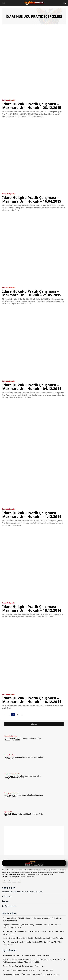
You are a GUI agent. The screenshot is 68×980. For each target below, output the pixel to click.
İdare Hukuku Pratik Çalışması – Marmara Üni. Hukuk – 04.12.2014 (32, 387)
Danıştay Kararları (11, 793)
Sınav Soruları (10, 755)
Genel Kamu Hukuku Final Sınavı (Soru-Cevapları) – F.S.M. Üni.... (24, 758)
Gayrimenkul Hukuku (12, 774)
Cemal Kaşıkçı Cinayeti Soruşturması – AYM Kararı (23, 966)
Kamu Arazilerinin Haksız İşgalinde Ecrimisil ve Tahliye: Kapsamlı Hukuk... (23, 777)
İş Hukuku (8, 812)
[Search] (65, 3)
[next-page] (22, 715)
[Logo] (34, 863)
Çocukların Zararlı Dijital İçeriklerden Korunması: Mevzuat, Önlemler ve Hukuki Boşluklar (32, 919)
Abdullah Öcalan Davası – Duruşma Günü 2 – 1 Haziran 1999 (28, 970)
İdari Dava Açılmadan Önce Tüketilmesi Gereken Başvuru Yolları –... (24, 796)
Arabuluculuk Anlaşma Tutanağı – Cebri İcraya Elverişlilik (26, 955)
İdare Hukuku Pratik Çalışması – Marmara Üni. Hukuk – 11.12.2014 (32, 515)
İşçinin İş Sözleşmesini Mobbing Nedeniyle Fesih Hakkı (24, 815)
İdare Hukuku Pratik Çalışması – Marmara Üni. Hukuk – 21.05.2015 (32, 293)
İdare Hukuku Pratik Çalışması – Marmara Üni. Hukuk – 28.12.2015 (32, 106)
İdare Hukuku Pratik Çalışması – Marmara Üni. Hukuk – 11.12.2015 (23, 739)
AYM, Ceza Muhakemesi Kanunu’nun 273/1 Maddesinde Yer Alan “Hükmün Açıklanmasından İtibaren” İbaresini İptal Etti (34, 961)
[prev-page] (4, 715)
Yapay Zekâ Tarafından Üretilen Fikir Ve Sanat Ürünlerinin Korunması (31, 974)
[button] (4, 3)
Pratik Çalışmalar (9, 100)
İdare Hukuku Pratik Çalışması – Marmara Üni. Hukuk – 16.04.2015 (32, 199)
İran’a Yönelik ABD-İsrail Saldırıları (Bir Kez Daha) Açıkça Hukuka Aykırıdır (33, 938)
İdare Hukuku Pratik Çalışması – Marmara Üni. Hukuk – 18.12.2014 (32, 608)
